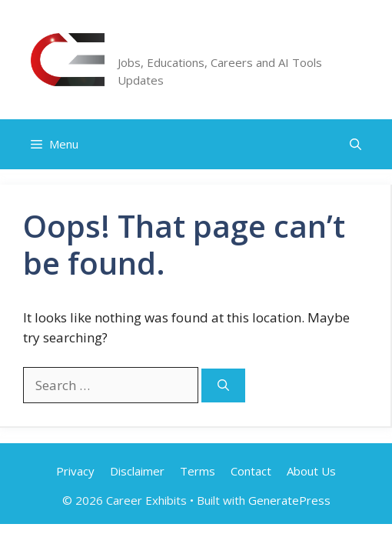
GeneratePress (289, 500)
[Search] (223, 386)
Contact (251, 471)
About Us (311, 471)
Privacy (75, 471)
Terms (198, 471)
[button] (355, 144)
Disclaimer (137, 471)
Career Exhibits (191, 42)
